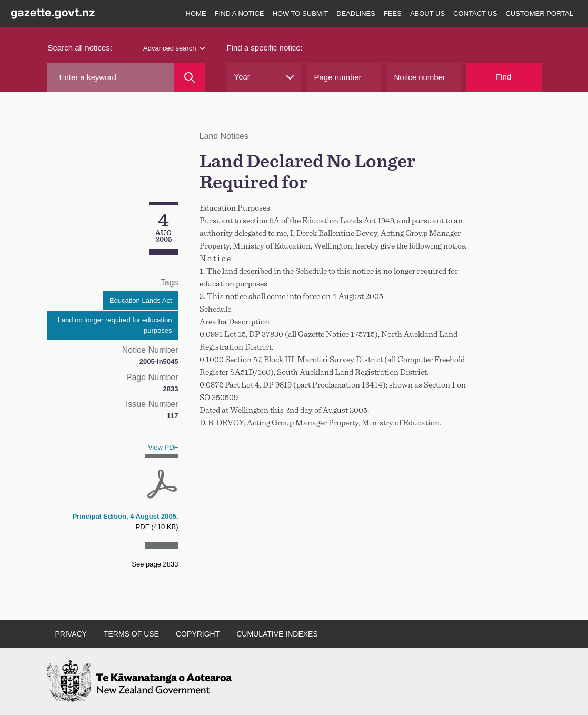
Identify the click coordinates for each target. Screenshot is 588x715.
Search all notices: (80, 48)
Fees (393, 13)
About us (427, 13)
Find (504, 77)
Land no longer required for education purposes (115, 325)
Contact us (475, 13)
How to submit (301, 13)
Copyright (198, 634)
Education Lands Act (141, 300)
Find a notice (240, 13)
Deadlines (356, 13)
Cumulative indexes (277, 634)
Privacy (71, 634)
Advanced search (174, 48)
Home (196, 13)
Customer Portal (539, 13)
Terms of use (131, 634)
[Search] (189, 77)
